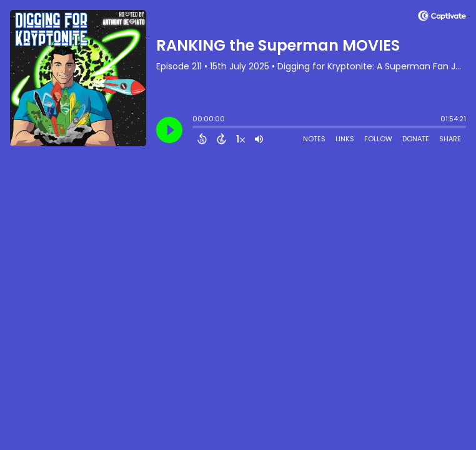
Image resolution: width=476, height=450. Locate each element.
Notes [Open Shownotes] (314, 139)
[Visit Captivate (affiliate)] (442, 18)
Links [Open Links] (345, 139)
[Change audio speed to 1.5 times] (240, 139)
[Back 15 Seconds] (202, 139)
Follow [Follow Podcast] (378, 139)
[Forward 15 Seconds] (221, 139)
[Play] (169, 130)
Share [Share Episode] (450, 139)
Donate (416, 139)
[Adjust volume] (259, 139)
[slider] (196, 128)
